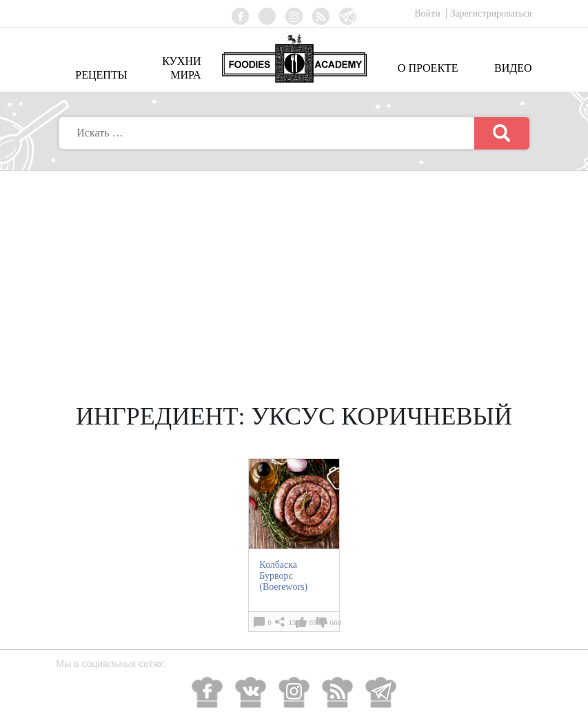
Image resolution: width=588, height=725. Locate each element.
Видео (513, 68)
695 (315, 622)
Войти (428, 13)
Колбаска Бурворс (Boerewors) (283, 576)
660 (336, 622)
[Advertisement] (294, 274)
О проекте (428, 68)
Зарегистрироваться (491, 13)
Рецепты (101, 75)
